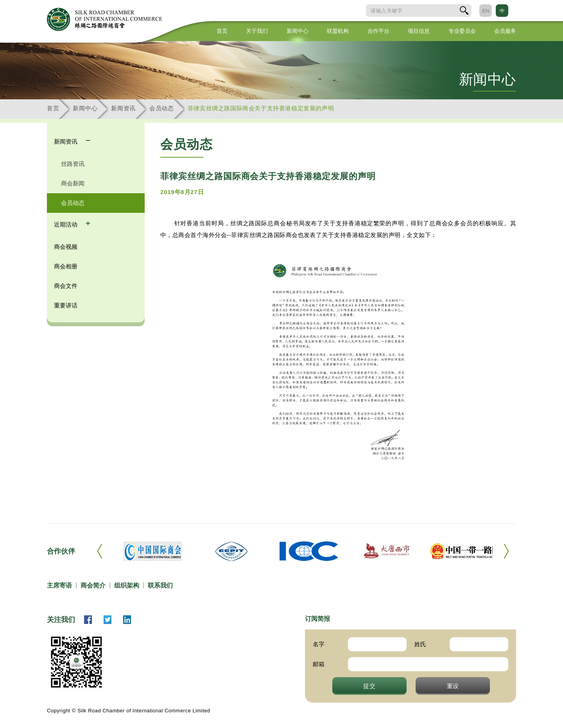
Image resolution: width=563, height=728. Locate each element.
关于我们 (257, 31)
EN (486, 11)
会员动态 (162, 108)
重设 (453, 686)
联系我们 (160, 585)
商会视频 (66, 247)
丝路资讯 (73, 164)
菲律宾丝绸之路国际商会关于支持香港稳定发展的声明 (261, 108)
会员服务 (505, 31)
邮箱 (319, 664)
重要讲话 (66, 305)
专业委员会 (462, 31)
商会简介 (93, 585)
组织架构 (127, 585)
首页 (222, 31)
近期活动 (66, 224)
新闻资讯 (123, 108)
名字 (319, 644)
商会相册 (66, 266)
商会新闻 (73, 183)
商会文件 (66, 286)
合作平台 (378, 31)
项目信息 (419, 31)
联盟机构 (338, 31)
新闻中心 (298, 31)
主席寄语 (59, 585)
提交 (369, 686)
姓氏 (420, 644)
